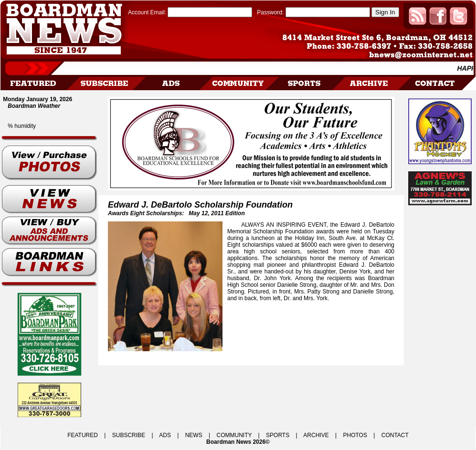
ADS (165, 435)
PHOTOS (355, 435)
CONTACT (395, 435)
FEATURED (83, 435)
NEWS (194, 435)
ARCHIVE (316, 435)
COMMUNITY (234, 435)
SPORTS (278, 435)
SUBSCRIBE (129, 435)
